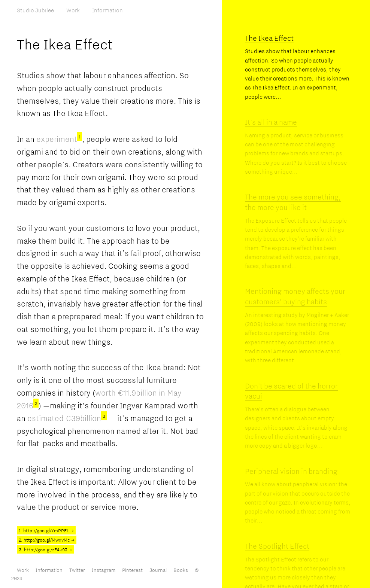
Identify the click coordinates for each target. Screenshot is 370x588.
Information (107, 10)
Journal (158, 570)
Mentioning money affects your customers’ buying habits (295, 296)
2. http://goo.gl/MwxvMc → (47, 540)
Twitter (77, 570)
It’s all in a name (271, 122)
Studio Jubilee (35, 10)
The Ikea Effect (269, 38)
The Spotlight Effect (277, 546)
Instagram (104, 570)
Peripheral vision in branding (291, 471)
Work (73, 10)
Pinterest (132, 570)
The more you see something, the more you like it (293, 202)
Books (181, 570)
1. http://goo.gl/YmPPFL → (46, 530)
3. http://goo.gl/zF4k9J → (45, 549)
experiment (59, 139)
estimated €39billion (67, 418)
